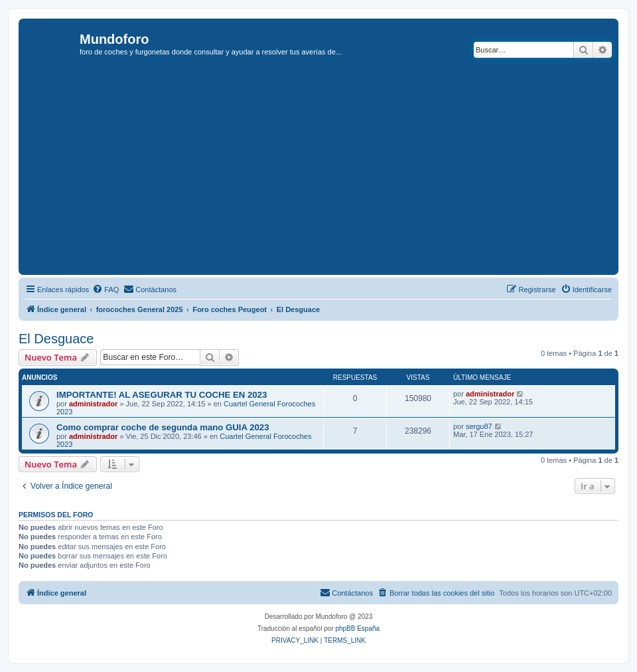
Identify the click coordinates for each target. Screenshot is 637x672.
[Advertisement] (329, 172)
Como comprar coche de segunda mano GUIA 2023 (163, 427)
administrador (93, 404)
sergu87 (479, 426)
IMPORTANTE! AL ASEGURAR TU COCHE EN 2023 (162, 395)
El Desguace (56, 339)
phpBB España (357, 629)
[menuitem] (106, 290)
